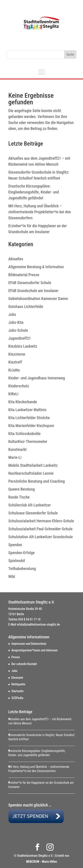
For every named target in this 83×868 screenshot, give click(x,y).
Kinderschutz (19, 386)
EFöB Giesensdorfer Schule (30, 283)
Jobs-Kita (16, 322)
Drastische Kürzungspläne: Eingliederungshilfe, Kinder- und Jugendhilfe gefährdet (34, 192)
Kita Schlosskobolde (25, 434)
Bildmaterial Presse (24, 275)
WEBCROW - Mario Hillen (42, 862)
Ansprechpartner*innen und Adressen (35, 650)
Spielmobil (17, 561)
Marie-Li (15, 457)
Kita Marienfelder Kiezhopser (31, 426)
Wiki (12, 576)
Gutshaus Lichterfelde (26, 307)
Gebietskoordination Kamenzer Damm (38, 299)
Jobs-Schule (18, 330)
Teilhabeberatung (22, 569)
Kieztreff (15, 362)
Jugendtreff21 (20, 338)
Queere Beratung (22, 489)
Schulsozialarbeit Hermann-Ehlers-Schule (41, 521)
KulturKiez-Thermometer (28, 441)
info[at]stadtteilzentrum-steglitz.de (38, 624)
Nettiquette (18, 684)
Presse (16, 657)
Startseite (18, 691)
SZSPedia (17, 698)
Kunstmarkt (17, 449)
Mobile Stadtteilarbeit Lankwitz (33, 465)
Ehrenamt (17, 678)
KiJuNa (14, 370)
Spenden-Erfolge (22, 553)
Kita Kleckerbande (23, 402)
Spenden (15, 545)
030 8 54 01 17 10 (29, 619)
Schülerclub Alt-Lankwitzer (30, 505)
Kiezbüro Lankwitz (23, 346)
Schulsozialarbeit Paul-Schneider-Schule (41, 529)
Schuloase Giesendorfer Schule (33, 513)
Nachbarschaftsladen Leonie (31, 473)
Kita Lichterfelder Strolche (29, 418)
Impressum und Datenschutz (29, 644)
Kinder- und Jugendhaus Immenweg (37, 378)
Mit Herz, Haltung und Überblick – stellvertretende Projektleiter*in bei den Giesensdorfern (40, 212)
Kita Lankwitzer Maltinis (27, 410)
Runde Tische (19, 497)
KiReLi (14, 394)
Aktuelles (16, 259)
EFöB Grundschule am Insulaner (34, 291)
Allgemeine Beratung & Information (36, 267)
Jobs (12, 314)
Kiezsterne (17, 354)
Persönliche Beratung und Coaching (37, 481)
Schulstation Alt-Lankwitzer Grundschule (41, 537)
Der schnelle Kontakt (24, 664)
